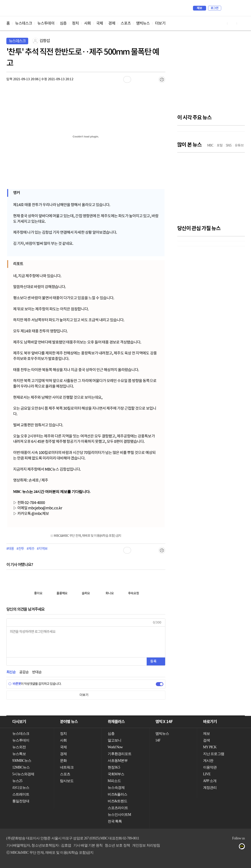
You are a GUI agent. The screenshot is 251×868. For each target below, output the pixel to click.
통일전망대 (21, 801)
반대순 (37, 672)
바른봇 (15, 684)
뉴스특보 (19, 754)
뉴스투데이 (46, 23)
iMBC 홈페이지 (241, 8)
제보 (199, 8)
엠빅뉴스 (143, 23)
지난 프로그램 (214, 754)
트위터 (219, 847)
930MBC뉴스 (22, 761)
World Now (115, 747)
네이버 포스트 (235, 847)
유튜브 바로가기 (223, 23)
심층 (63, 23)
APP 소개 (210, 781)
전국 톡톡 (115, 821)
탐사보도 (67, 781)
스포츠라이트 (118, 808)
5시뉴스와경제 (23, 774)
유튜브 (203, 847)
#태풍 (10, 549)
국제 (100, 23)
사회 (87, 23)
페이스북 (211, 847)
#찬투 (20, 549)
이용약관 (210, 767)
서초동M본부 (118, 761)
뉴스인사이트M (119, 815)
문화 (63, 761)
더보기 (160, 23)
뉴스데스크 (24, 23)
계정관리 (210, 788)
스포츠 (126, 23)
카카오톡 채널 (243, 847)
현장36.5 (114, 767)
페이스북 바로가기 (232, 23)
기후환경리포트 (120, 754)
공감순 (24, 672)
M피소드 (114, 781)
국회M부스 (116, 774)
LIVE (207, 774)
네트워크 (67, 767)
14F (158, 740)
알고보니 (114, 740)
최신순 (11, 672)
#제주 (30, 549)
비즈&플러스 (118, 794)
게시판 (208, 761)
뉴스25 (17, 781)
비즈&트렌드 (118, 801)
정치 (75, 23)
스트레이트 (21, 794)
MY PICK (232, 8)
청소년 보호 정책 (117, 845)
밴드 (227, 847)
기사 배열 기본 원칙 (88, 845)
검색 (226, 8)
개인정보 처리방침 (146, 845)
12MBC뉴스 (21, 767)
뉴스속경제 (116, 788)
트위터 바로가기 (242, 23)
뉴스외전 (19, 747)
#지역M (42, 549)
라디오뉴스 (21, 788)
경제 (112, 23)
